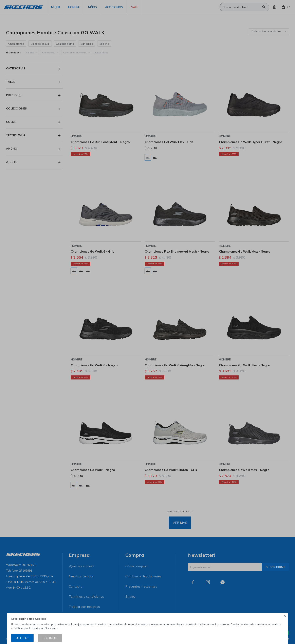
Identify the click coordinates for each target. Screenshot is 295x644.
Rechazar (50, 638)
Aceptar (22, 638)
